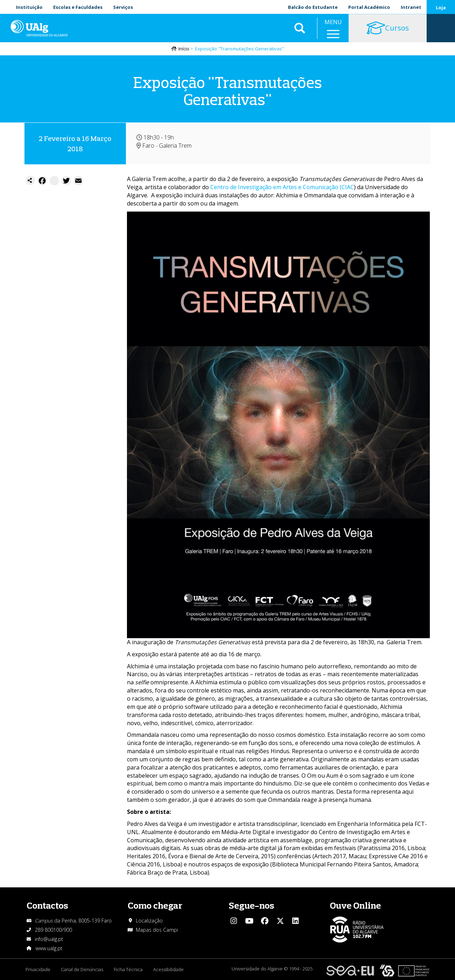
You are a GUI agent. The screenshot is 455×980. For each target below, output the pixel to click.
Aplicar (300, 28)
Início (184, 49)
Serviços (123, 7)
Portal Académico (369, 7)
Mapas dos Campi (157, 930)
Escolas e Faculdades (78, 7)
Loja (441, 7)
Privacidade (38, 969)
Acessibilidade (168, 969)
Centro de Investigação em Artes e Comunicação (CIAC (282, 187)
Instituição (29, 7)
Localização (149, 921)
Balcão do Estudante (313, 7)
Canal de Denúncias (82, 969)
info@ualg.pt (49, 939)
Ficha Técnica (128, 969)
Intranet (411, 7)
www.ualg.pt (49, 948)
